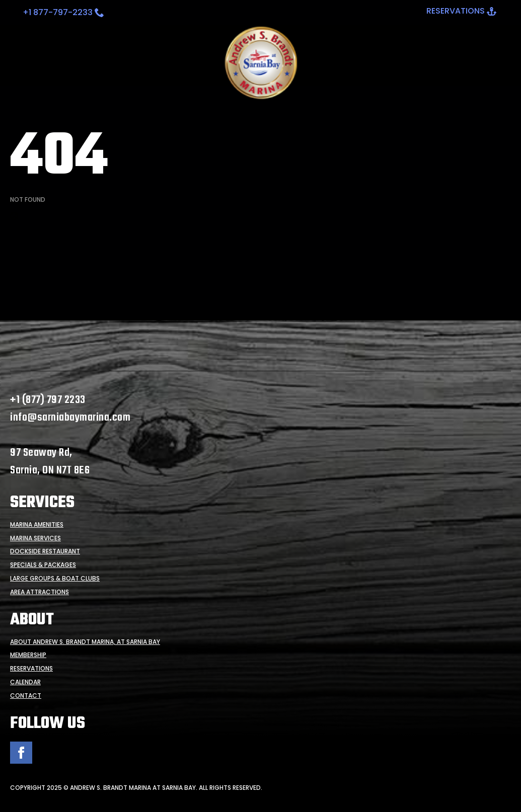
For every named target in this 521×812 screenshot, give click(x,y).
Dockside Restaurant (45, 551)
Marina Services (35, 538)
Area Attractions (40, 592)
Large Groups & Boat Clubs (55, 579)
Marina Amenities (37, 525)
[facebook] (21, 753)
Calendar (25, 682)
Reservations (31, 669)
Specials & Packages (43, 565)
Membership (28, 655)
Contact (26, 696)
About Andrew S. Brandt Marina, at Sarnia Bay (85, 642)
